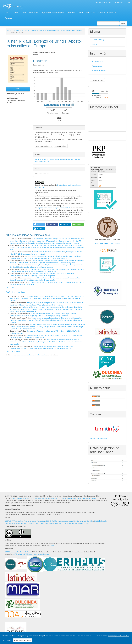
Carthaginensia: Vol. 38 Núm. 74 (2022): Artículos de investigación (33, 271)
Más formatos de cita (44, 146)
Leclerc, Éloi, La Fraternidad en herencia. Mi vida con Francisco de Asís (56, 278)
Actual (7, 13)
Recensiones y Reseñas (35, 331)
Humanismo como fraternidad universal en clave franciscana (53, 346)
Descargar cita (61, 146)
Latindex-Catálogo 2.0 (18, 552)
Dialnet (29, 552)
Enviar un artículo (97, 80)
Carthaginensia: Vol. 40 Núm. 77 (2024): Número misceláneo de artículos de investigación (40, 348)
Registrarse (119, 2)
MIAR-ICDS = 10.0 (102, 243)
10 (18, 352)
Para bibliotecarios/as (99, 70)
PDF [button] (18, 89)
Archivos (15, 13)
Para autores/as (97, 66)
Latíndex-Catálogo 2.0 (104, 2)
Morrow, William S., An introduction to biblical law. (48, 252)
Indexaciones (34, 13)
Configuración (6, 640)
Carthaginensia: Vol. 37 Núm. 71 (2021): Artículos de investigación (32, 280)
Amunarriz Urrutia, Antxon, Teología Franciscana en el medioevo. (54, 274)
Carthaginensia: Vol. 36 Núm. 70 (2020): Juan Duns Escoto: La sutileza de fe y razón (39, 258)
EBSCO (7, 552)
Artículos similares (16, 292)
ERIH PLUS (115, 243)
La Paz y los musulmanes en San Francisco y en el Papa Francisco (54, 314)
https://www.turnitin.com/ (98, 439)
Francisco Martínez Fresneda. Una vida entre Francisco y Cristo (49, 296)
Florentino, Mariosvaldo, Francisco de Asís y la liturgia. (50, 265)
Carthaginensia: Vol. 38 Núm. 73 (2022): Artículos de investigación (32, 276)
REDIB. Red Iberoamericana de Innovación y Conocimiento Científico (70, 521)
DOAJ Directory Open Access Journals (36, 554)
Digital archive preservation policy (53, 13)
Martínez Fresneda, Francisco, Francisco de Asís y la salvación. (49, 335)
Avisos (24, 13)
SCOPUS (8, 521)
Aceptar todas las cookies (22, 640)
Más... (53, 545)
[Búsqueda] (108, 23)
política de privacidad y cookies (119, 636)
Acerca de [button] (9, 18)
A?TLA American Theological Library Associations (29, 521)
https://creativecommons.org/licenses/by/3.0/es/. (54, 208)
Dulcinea (31, 523)
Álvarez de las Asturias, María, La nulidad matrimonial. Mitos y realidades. (57, 256)
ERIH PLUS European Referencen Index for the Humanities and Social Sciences (62, 523)
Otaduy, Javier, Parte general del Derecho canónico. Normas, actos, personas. (58, 269)
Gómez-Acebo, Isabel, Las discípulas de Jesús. (48, 282)
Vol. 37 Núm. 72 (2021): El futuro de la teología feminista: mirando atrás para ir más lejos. (52, 30)
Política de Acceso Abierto (107, 13)
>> (13, 288)
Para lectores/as (97, 62)
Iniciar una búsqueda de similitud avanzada (31, 355)
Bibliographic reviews (34, 303)
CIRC (15, 554)
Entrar (128, 2)
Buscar (123, 23)
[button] (39, 224)
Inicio (9, 30)
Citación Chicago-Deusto (86, 13)
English (94, 44)
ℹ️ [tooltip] (73, 105)
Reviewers (71, 13)
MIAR (20, 554)
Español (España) (98, 40)
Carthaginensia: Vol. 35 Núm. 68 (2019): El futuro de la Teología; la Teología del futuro (39, 316)
